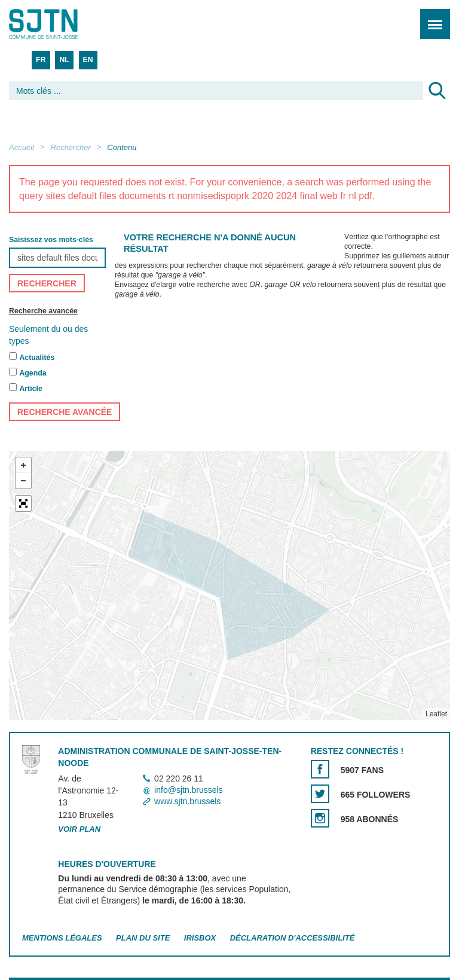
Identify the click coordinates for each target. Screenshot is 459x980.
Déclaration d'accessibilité (293, 938)
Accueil (22, 147)
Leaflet (436, 714)
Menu (431, 18)
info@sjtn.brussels (189, 790)
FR (41, 60)
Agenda (33, 373)
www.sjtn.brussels (187, 801)
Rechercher (71, 147)
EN (88, 60)
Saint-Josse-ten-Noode (60, 24)
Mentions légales (62, 938)
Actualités (37, 358)
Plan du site (143, 938)
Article (30, 389)
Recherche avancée (43, 311)
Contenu (122, 147)
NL (64, 60)
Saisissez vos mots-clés (51, 240)
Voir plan (79, 829)
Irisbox (200, 938)
